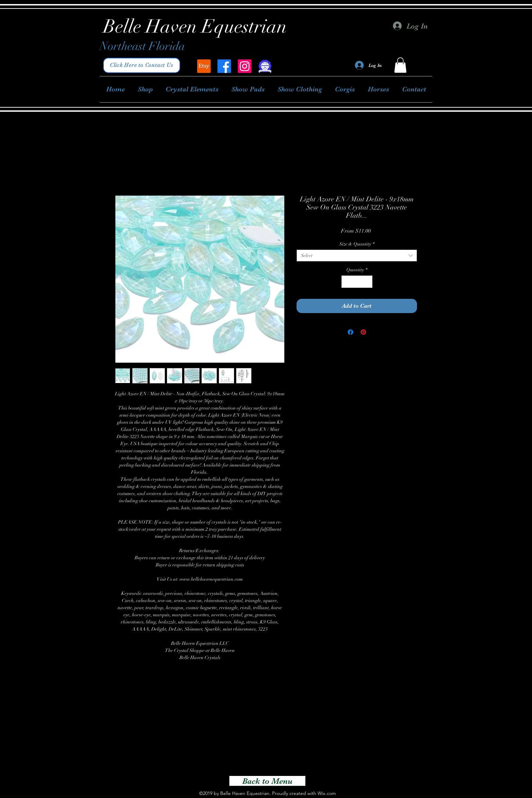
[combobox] (357, 256)
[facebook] (224, 66)
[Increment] (367, 282)
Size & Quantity (357, 244)
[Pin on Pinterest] (363, 332)
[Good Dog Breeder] (265, 66)
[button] (400, 65)
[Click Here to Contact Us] (142, 65)
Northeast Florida (142, 46)
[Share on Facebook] (350, 332)
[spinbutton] (357, 282)
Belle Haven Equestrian (195, 26)
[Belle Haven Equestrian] (204, 66)
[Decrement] (347, 282)
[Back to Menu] (267, 781)
